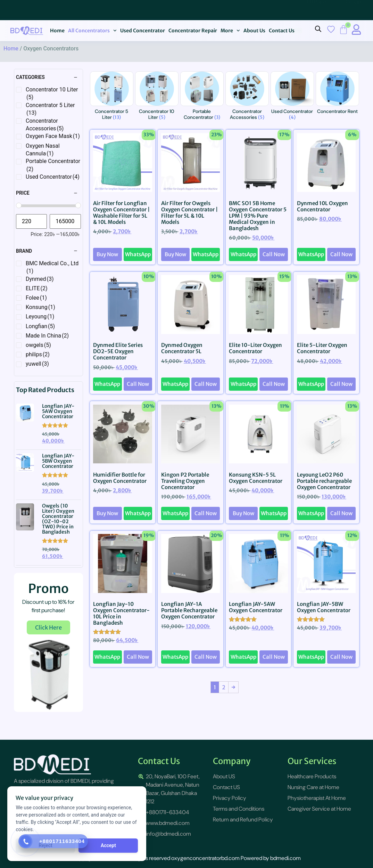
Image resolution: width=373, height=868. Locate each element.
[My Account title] (356, 30)
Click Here (48, 627)
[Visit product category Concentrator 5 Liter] (112, 97)
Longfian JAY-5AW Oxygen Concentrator (58, 411)
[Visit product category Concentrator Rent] (337, 94)
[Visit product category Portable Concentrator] (202, 97)
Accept (108, 845)
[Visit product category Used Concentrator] (292, 97)
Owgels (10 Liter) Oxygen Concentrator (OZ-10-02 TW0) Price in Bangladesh (58, 519)
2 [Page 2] (224, 687)
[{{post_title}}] (29, 413)
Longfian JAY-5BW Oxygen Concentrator (58, 461)
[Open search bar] (318, 29)
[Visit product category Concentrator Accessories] (247, 97)
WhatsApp (138, 254)
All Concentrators (92, 31)
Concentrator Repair (193, 31)
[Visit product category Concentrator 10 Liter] (157, 97)
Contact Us (282, 31)
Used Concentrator (143, 31)
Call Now (274, 254)
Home (57, 31)
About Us (254, 31)
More (230, 31)
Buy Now (107, 254)
